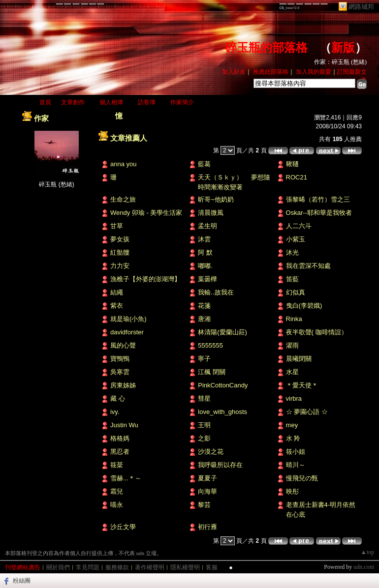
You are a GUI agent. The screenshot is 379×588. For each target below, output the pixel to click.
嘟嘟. (205, 266)
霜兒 (117, 491)
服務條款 (117, 567)
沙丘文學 (123, 527)
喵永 (117, 505)
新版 (343, 48)
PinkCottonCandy (223, 385)
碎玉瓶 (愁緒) (56, 184)
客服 (212, 567)
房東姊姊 (123, 385)
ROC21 (297, 177)
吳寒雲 (120, 372)
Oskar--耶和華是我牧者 (319, 213)
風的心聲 (123, 345)
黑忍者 (120, 452)
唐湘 (204, 319)
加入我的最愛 (314, 72)
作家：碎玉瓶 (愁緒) (340, 62)
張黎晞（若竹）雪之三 (318, 199)
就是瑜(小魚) (128, 319)
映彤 (292, 491)
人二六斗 (299, 226)
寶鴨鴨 (120, 359)
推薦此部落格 (271, 72)
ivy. (115, 412)
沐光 (292, 252)
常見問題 (88, 567)
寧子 (204, 359)
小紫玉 (296, 239)
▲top (367, 552)
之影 (204, 438)
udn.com (364, 567)
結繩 (117, 292)
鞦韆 (292, 164)
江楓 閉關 (212, 372)
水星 (292, 372)
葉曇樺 (207, 279)
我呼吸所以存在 (220, 465)
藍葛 (204, 164)
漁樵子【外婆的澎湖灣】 (145, 279)
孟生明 (207, 226)
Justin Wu (124, 425)
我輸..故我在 (216, 292)
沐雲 (204, 239)
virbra (294, 398)
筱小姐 (296, 452)
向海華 (207, 491)
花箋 (204, 306)
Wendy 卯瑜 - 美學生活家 (146, 213)
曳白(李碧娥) (304, 306)
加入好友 (234, 72)
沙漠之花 (211, 452)
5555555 (210, 345)
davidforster (127, 332)
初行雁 (207, 527)
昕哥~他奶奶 (216, 199)
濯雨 (292, 345)
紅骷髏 (120, 252)
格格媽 (120, 438)
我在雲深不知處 (308, 266)
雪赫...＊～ (126, 478)
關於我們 (58, 567)
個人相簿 (111, 102)
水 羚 (293, 438)
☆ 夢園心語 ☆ (307, 412)
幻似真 (296, 292)
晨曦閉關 (299, 359)
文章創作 (73, 102)
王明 (204, 425)
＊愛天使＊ (302, 385)
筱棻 (117, 465)
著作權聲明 (150, 567)
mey (292, 425)
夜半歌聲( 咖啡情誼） (317, 332)
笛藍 (292, 279)
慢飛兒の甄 (302, 478)
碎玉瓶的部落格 (266, 48)
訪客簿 (147, 102)
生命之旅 (123, 199)
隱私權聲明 (185, 567)
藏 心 (118, 398)
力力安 (120, 266)
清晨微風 (211, 213)
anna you (124, 164)
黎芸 (204, 505)
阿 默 (205, 252)
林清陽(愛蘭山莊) (222, 332)
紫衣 (117, 306)
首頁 (45, 102)
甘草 (117, 226)
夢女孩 (120, 239)
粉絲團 (22, 581)
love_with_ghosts (222, 412)
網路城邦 (361, 7)
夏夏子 (207, 478)
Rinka (294, 319)
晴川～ (296, 465)
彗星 (204, 398)
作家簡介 (182, 102)
